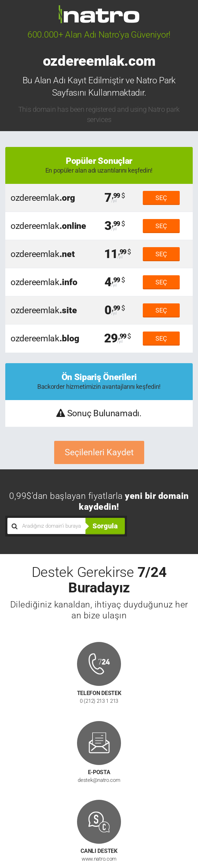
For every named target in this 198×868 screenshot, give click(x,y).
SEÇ (161, 198)
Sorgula (105, 526)
